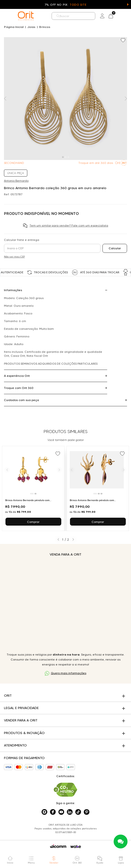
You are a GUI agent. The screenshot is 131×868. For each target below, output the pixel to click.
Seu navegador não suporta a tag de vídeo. (65, 604)
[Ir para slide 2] (35, 494)
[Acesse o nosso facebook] (53, 812)
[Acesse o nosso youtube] (61, 812)
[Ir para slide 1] (32, 494)
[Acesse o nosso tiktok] (78, 812)
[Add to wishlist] (124, 41)
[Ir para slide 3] (101, 494)
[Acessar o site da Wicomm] (58, 846)
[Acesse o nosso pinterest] (87, 812)
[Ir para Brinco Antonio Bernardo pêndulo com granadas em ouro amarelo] (33, 488)
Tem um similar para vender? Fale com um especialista (69, 225)
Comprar (33, 522)
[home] (26, 16)
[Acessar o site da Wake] (76, 847)
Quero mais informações (69, 673)
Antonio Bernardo (16, 181)
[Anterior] (7, 470)
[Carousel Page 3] (68, 157)
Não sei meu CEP (14, 257)
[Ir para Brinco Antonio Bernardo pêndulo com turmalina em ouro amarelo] (98, 488)
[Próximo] (59, 470)
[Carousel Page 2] (66, 157)
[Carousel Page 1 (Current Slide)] (63, 157)
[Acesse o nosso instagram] (44, 812)
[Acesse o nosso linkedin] (70, 812)
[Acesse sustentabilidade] (65, 790)
